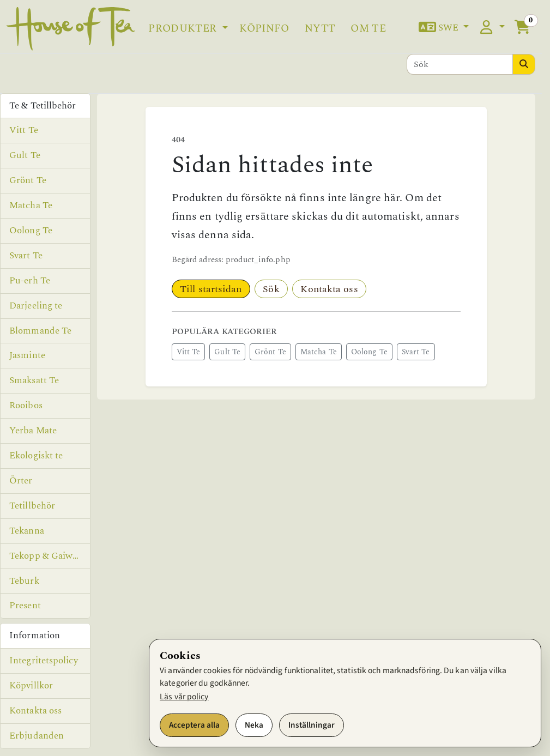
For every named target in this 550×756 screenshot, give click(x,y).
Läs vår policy (184, 697)
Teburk (24, 581)
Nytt (320, 29)
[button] (444, 28)
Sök (271, 289)
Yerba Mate (33, 431)
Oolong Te (369, 352)
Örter (21, 481)
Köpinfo (264, 29)
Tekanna (27, 531)
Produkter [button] (184, 29)
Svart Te (416, 352)
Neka (254, 725)
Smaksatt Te (34, 380)
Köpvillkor (31, 686)
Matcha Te (319, 352)
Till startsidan (211, 289)
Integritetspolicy (44, 661)
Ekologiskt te (36, 456)
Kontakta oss (329, 289)
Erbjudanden (37, 736)
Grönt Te (270, 352)
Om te (368, 29)
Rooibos (26, 406)
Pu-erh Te (30, 281)
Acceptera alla (194, 725)
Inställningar (312, 725)
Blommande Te (40, 331)
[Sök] (460, 64)
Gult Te (227, 352)
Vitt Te (189, 352)
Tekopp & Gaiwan (46, 556)
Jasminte (27, 355)
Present (25, 606)
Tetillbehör (32, 506)
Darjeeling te (36, 306)
